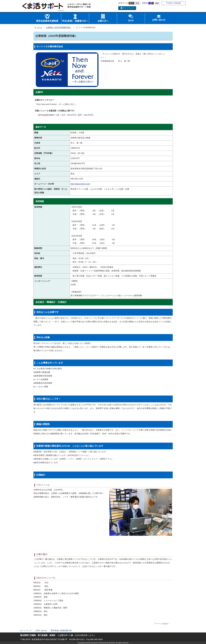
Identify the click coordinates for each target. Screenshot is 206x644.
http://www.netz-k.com (80, 184)
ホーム (40, 28)
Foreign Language (173, 3)
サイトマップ (127, 8)
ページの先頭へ (163, 624)
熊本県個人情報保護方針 (61, 631)
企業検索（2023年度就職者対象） (59, 28)
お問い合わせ (41, 631)
